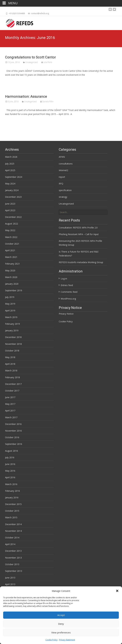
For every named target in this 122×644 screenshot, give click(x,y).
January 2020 (12, 284)
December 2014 (13, 524)
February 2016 (12, 491)
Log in (64, 279)
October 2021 (12, 244)
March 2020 (11, 277)
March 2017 (11, 417)
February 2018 (12, 377)
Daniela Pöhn (48, 102)
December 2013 (13, 551)
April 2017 (10, 411)
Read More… (12, 81)
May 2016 (10, 471)
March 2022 (11, 237)
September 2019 (14, 290)
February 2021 (12, 264)
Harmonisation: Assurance (26, 96)
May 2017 (10, 404)
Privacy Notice (66, 314)
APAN (62, 157)
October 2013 (12, 564)
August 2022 (12, 224)
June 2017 (10, 397)
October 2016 (12, 437)
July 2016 (10, 457)
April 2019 (10, 311)
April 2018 (10, 364)
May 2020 (10, 270)
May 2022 (10, 230)
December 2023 (13, 197)
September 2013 (14, 571)
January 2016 (12, 497)
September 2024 (14, 177)
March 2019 (11, 317)
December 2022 (13, 217)
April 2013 (10, 584)
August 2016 (12, 451)
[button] (117, 599)
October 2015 (12, 511)
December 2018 (13, 337)
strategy (63, 197)
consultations (66, 164)
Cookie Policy (66, 321)
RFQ (61, 184)
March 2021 (11, 257)
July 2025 (10, 164)
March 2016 (11, 484)
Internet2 (63, 170)
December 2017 (13, 384)
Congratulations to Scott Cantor (30, 57)
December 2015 (13, 504)
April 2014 (10, 544)
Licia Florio (48, 62)
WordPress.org (68, 299)
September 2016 (14, 444)
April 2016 (10, 477)
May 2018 (10, 357)
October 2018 (12, 351)
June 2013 (10, 578)
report (62, 177)
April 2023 (10, 210)
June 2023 (10, 204)
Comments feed (69, 292)
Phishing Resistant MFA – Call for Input (79, 234)
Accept (61, 623)
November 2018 (13, 344)
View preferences (61, 640)
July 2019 (10, 297)
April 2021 (10, 250)
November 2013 (13, 558)
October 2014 (12, 538)
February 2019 (12, 324)
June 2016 (10, 464)
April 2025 (10, 170)
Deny (61, 632)
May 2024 (10, 184)
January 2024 (12, 190)
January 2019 (12, 330)
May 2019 (10, 304)
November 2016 (13, 431)
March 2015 (11, 517)
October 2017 (12, 391)
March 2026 (11, 157)
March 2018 (11, 371)
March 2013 (11, 591)
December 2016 (13, 424)
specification (65, 190)
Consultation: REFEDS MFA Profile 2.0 (78, 228)
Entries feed (67, 285)
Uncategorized (31, 62)
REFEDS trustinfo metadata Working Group (81, 262)
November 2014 (13, 531)
